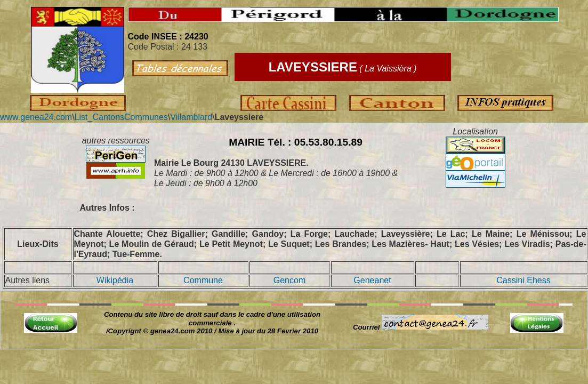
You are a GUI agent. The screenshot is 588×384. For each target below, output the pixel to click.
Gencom (289, 280)
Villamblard (191, 117)
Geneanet (372, 280)
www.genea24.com (36, 117)
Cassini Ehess (523, 280)
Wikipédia (115, 280)
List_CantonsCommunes (121, 117)
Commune (203, 280)
